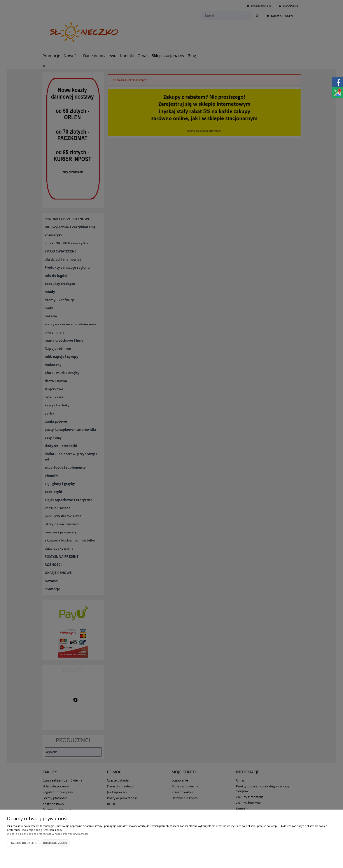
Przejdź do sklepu (23, 843)
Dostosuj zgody (55, 843)
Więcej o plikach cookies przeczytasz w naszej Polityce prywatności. (48, 834)
